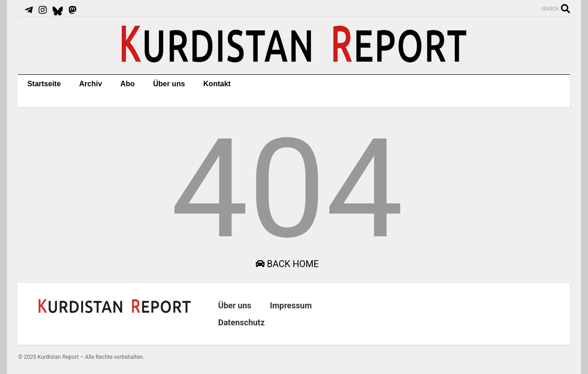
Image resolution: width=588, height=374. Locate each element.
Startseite (44, 84)
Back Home (287, 264)
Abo (127, 84)
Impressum (291, 305)
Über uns (169, 84)
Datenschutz (241, 322)
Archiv (90, 84)
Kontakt (217, 84)
